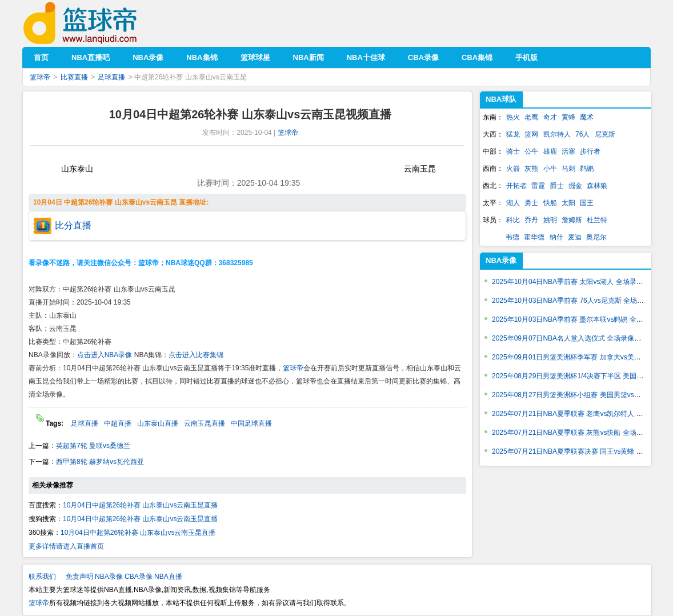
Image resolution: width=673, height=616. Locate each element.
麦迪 (575, 237)
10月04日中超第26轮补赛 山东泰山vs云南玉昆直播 (140, 505)
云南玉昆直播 (205, 423)
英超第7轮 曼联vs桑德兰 (93, 446)
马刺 (568, 169)
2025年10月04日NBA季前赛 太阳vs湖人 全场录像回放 (574, 282)
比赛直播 (74, 77)
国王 (587, 203)
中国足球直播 (251, 423)
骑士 (513, 151)
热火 (513, 117)
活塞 (568, 151)
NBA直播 (168, 577)
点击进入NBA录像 (105, 355)
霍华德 (534, 237)
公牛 (531, 151)
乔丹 (531, 220)
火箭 (513, 169)
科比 (513, 220)
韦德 (512, 237)
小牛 (550, 169)
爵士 (557, 186)
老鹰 (531, 117)
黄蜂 (568, 117)
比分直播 (73, 225)
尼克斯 (605, 134)
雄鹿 (550, 151)
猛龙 (513, 134)
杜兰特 (597, 220)
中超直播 (118, 423)
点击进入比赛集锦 (196, 355)
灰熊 (531, 169)
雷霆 (538, 186)
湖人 (513, 203)
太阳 (568, 203)
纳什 (556, 237)
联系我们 (42, 577)
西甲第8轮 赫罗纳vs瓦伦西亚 (100, 462)
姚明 (550, 220)
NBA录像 (501, 260)
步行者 (590, 151)
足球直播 (111, 77)
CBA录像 (139, 577)
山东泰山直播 (158, 423)
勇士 (531, 203)
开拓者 (516, 186)
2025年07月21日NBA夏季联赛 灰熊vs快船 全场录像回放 (578, 433)
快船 (550, 203)
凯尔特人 (557, 134)
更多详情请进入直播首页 (66, 546)
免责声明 (79, 577)
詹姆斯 (572, 220)
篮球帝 (97, 23)
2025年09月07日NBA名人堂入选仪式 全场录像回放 (570, 338)
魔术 (587, 117)
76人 (582, 134)
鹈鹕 (587, 169)
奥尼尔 (596, 237)
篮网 (531, 134)
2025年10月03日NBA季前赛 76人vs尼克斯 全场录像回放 (578, 301)
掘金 (575, 186)
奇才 (550, 117)
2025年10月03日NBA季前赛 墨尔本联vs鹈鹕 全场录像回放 (581, 319)
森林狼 (597, 186)
